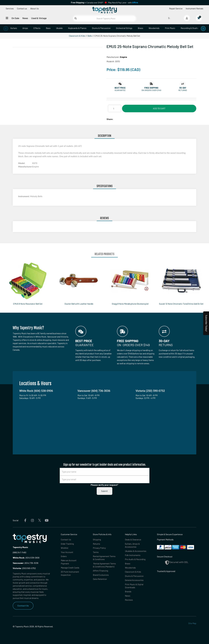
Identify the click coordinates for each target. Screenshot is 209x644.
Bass (48, 28)
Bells (90, 36)
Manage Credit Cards (70, 568)
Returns (96, 544)
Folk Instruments (133, 555)
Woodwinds (154, 28)
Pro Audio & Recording (135, 559)
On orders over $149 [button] (151, 90)
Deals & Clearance (133, 539)
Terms (96, 552)
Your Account (67, 552)
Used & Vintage (39, 18)
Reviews (129, 600)
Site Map (192, 623)
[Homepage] (104, 10)
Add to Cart (159, 108)
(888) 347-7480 (20, 552)
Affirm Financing (100, 571)
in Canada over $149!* (87, 3)
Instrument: (24, 196)
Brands (128, 591)
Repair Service (176, 8)
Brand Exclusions (101, 575)
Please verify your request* (104, 485)
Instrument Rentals (194, 8)
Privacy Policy (99, 548)
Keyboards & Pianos (77, 28)
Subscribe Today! (206, 323)
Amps (25, 28)
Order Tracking (67, 544)
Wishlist (65, 548)
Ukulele (59, 28)
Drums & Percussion (101, 28)
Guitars (14, 28)
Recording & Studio (189, 28)
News (25, 18)
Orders (64, 556)
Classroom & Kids (77, 36)
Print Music (170, 28)
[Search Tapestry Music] (105, 18)
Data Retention (100, 579)
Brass (140, 28)
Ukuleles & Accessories (136, 551)
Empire (124, 57)
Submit (104, 491)
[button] (120, 88)
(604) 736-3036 (26, 563)
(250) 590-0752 (24, 568)
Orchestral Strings (124, 28)
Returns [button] (183, 90)
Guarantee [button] (120, 90)
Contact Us (23, 606)
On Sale (15, 18)
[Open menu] (7, 18)
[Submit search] (76, 18)
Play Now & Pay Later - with (123, 3)
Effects (37, 28)
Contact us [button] (22, 8)
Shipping (97, 539)
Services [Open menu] (10, 8)
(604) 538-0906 (26, 558)
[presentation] (6, 29)
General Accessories (134, 580)
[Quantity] (115, 108)
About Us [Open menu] (35, 8)
